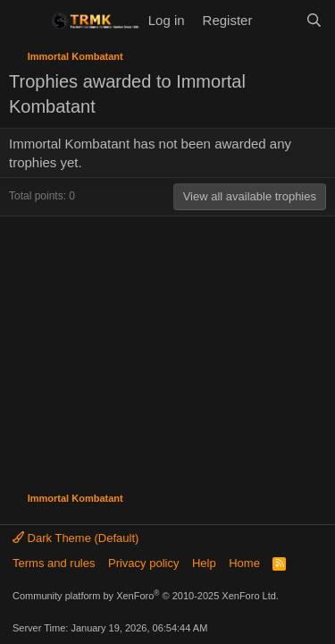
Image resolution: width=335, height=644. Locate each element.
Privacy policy (143, 563)
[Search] (314, 20)
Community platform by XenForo (146, 596)
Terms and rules (54, 563)
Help (204, 563)
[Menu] (25, 21)
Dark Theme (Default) (75, 538)
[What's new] (278, 20)
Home (244, 563)
